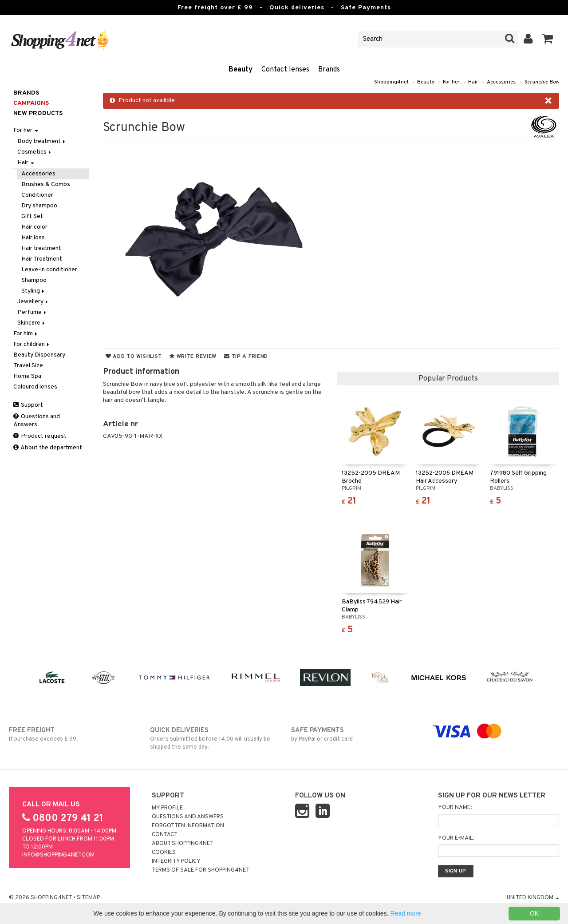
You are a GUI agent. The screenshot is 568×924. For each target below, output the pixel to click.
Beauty (241, 70)
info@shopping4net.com (58, 855)
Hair (473, 82)
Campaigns (31, 103)
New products (38, 113)
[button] (548, 39)
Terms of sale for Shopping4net (201, 870)
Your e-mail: (456, 838)
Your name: (455, 808)
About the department (48, 448)
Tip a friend (246, 357)
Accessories (501, 82)
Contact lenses (285, 70)
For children (32, 344)
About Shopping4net (183, 844)
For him (26, 334)
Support (28, 405)
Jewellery (33, 302)
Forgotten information (188, 826)
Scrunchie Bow (542, 82)
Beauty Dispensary (39, 355)
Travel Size (28, 366)
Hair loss (33, 238)
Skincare (32, 323)
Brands (329, 70)
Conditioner (37, 195)
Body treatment (42, 141)
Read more (405, 913)
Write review (193, 357)
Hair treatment (41, 248)
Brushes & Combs (46, 184)
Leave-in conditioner (49, 270)
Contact (165, 835)
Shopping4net (391, 82)
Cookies (164, 853)
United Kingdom (533, 898)
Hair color (34, 227)
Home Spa (27, 376)
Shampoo (34, 280)
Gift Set (32, 216)
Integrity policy (176, 861)
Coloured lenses (35, 387)
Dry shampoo (39, 206)
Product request (40, 436)
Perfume (32, 312)
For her (451, 82)
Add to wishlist (134, 357)
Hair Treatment (42, 259)
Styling (34, 291)
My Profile (167, 808)
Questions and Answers (37, 421)
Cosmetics (35, 152)
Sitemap (88, 898)
